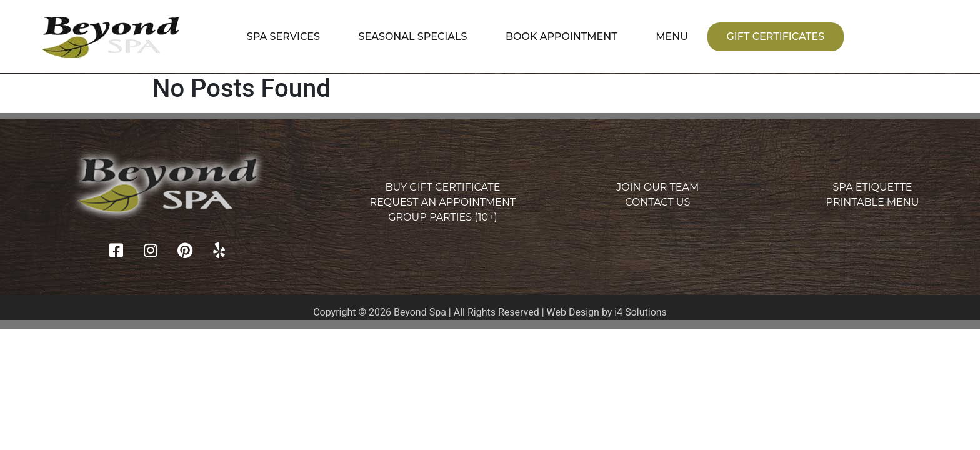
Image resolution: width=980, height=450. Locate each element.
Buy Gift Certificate (442, 187)
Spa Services (283, 37)
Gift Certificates (775, 37)
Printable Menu (873, 202)
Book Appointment (562, 37)
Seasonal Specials (413, 37)
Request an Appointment (443, 202)
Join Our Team (657, 187)
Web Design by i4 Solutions (607, 312)
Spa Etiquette (873, 187)
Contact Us (657, 202)
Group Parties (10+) (443, 217)
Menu (672, 37)
